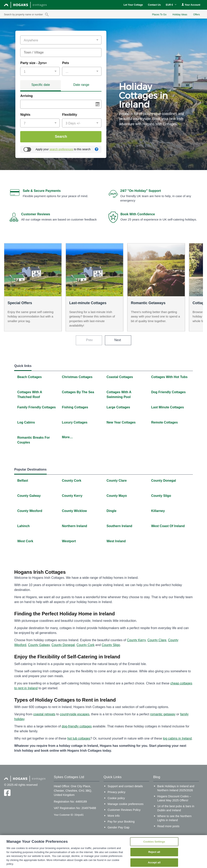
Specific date (41, 85)
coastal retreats (44, 714)
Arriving (26, 96)
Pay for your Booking (121, 822)
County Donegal (63, 645)
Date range (81, 85)
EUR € (171, 5)
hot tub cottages (79, 738)
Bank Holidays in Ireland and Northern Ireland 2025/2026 (176, 788)
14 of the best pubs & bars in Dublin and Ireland (176, 808)
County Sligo (111, 645)
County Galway (39, 645)
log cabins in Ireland (177, 738)
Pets (65, 63)
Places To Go (159, 15)
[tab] (41, 86)
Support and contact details (125, 786)
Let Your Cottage (133, 5)
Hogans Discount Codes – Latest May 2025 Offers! (174, 798)
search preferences (61, 149)
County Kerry (136, 640)
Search (61, 137)
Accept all (154, 862)
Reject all (154, 852)
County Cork (86, 645)
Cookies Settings (154, 842)
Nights (25, 115)
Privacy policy (116, 792)
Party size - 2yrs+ (33, 63)
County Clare (157, 640)
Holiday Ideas (180, 15)
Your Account (191, 5)
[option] (156, 104)
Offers (196, 15)
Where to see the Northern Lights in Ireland (174, 818)
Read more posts (168, 826)
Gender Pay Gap (118, 827)
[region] (103, 852)
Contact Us (154, 5)
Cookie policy (116, 798)
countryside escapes (75, 714)
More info (114, 816)
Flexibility (70, 115)
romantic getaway (163, 714)
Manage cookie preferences (126, 804)
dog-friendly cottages (77, 726)
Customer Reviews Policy (124, 810)
